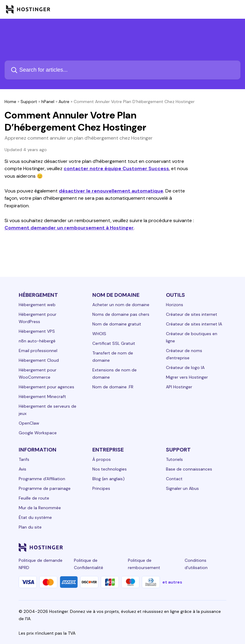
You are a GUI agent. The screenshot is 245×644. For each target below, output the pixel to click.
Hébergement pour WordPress (38, 318)
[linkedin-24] (150, 547)
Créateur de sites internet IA (194, 324)
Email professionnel (38, 351)
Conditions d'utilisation (196, 564)
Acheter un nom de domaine (121, 305)
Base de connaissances (189, 469)
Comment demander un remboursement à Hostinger (69, 228)
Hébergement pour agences (46, 387)
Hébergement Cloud (39, 360)
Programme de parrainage (45, 488)
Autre (64, 102)
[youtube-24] (199, 547)
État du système (35, 517)
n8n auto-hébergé (37, 341)
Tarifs (24, 459)
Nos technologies (110, 469)
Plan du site (30, 527)
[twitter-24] (186, 547)
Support (29, 102)
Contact (174, 479)
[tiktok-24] (223, 547)
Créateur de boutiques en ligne (192, 337)
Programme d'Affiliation (42, 479)
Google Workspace (38, 433)
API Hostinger (179, 387)
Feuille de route (34, 498)
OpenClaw (29, 423)
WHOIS (99, 334)
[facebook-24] (162, 547)
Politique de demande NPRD (41, 564)
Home (10, 102)
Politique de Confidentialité (89, 564)
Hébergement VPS (37, 331)
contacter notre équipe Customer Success (116, 168)
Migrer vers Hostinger (187, 377)
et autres (172, 582)
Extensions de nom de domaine (115, 374)
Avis (22, 469)
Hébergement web (37, 305)
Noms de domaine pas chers (121, 314)
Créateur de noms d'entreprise (184, 354)
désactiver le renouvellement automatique (111, 191)
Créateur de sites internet (192, 314)
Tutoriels (174, 459)
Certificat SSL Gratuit (114, 343)
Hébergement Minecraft (42, 396)
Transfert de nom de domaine (113, 357)
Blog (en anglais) (108, 479)
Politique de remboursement (144, 564)
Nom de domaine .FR (113, 387)
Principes (101, 488)
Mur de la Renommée (40, 508)
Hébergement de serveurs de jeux (48, 410)
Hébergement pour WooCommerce (38, 374)
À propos (102, 459)
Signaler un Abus (182, 488)
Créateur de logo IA (185, 367)
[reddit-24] (211, 547)
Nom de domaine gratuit (117, 324)
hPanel (48, 102)
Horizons (175, 305)
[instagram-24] (174, 547)
